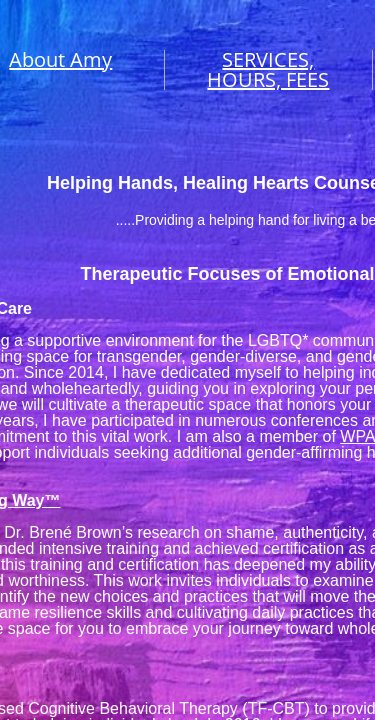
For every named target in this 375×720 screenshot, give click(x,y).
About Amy (60, 59)
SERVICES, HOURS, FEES (268, 69)
